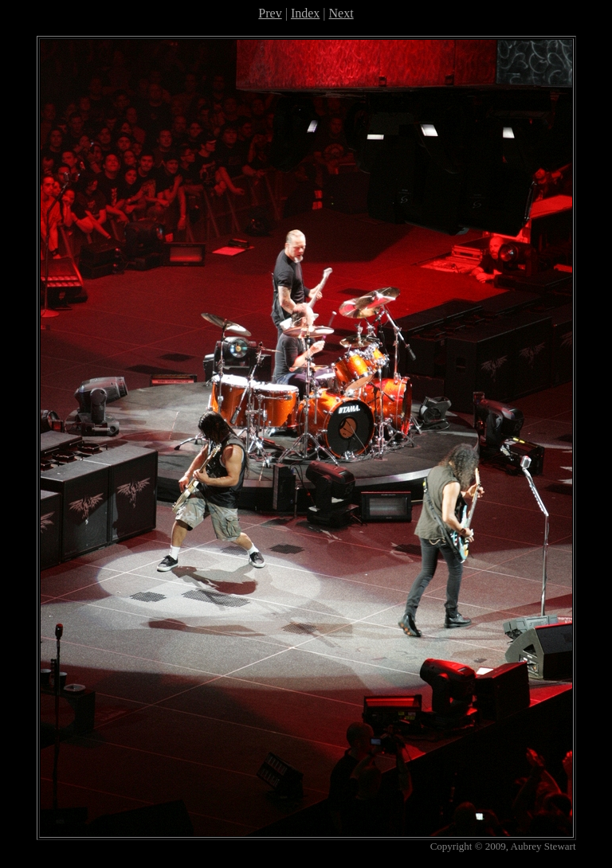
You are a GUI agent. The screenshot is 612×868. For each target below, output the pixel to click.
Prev (270, 13)
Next (341, 13)
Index (305, 13)
